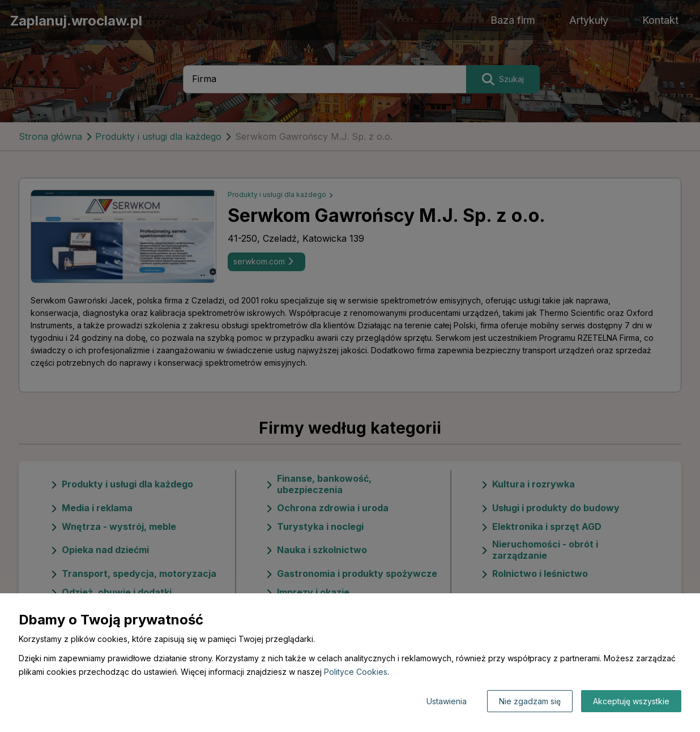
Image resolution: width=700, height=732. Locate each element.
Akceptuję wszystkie (631, 701)
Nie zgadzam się (530, 701)
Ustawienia (447, 701)
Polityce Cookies (356, 672)
